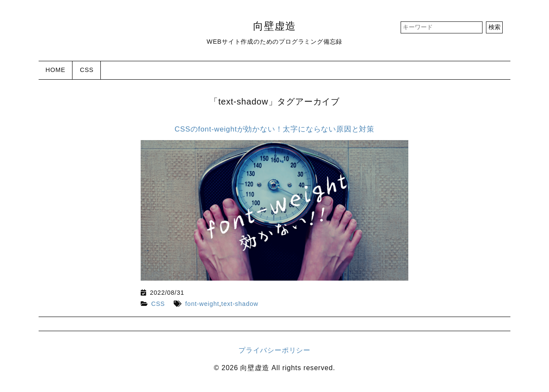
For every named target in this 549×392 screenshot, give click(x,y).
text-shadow (240, 304)
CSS (87, 70)
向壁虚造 (274, 26)
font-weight (202, 304)
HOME (55, 70)
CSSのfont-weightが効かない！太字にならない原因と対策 (274, 129)
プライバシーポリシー (274, 350)
